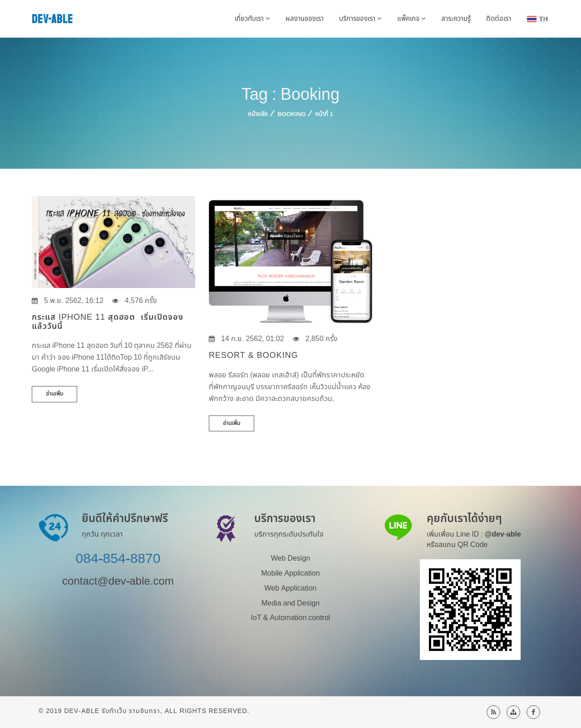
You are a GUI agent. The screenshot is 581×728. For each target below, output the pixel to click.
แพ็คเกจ (411, 19)
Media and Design (290, 603)
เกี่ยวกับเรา (252, 19)
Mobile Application (290, 573)
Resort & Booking (254, 355)
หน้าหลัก (258, 114)
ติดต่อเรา (499, 19)
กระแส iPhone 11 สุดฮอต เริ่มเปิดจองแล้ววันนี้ (108, 322)
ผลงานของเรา (305, 19)
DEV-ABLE (52, 19)
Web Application (291, 588)
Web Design (290, 558)
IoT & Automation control (291, 618)
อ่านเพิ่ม (54, 394)
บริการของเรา (360, 19)
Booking (291, 114)
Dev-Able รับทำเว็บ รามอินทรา (112, 711)
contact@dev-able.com (118, 581)
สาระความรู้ (456, 19)
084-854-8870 (118, 559)
